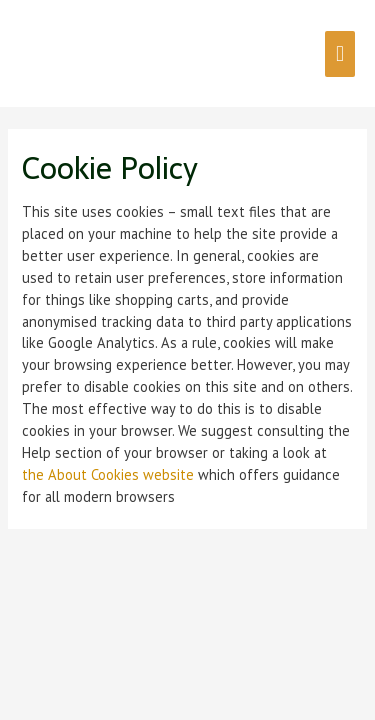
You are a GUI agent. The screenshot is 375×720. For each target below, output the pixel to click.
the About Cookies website (108, 474)
